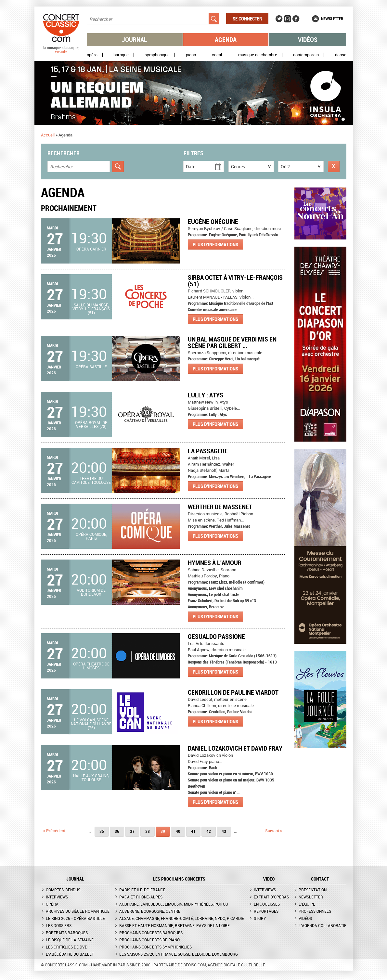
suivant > (274, 831)
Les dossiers (59, 925)
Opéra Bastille (91, 367)
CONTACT (320, 879)
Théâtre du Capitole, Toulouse (91, 480)
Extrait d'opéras (271, 897)
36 (117, 831)
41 (193, 831)
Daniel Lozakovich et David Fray (235, 748)
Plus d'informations (215, 244)
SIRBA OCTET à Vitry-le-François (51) (235, 281)
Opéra (92, 55)
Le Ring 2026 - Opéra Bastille (75, 918)
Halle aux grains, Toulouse (91, 778)
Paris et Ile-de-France (142, 890)
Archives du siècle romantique (78, 911)
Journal (135, 39)
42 (209, 831)
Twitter (279, 19)
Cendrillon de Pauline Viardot (233, 692)
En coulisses (267, 904)
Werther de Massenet (220, 507)
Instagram (288, 19)
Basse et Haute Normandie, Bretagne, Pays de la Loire (174, 925)
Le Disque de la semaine (70, 940)
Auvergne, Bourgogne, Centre (150, 911)
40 (178, 831)
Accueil (48, 135)
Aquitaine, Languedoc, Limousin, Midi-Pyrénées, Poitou (174, 904)
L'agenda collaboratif (322, 925)
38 (148, 831)
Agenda (226, 39)
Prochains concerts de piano (149, 940)
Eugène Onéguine (213, 221)
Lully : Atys (206, 395)
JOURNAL (75, 879)
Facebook (296, 19)
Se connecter (247, 19)
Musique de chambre (258, 55)
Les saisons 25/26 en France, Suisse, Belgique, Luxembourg (179, 954)
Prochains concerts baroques (151, 933)
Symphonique (157, 55)
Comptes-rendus (63, 890)
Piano (191, 55)
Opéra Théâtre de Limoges (91, 666)
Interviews (57, 897)
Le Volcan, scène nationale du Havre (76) (91, 724)
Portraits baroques (67, 933)
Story (260, 918)
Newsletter (332, 19)
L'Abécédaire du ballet (70, 954)
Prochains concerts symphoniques (155, 947)
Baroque (121, 55)
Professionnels (315, 911)
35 (102, 831)
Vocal (217, 55)
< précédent (54, 831)
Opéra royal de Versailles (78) (91, 424)
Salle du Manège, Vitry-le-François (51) (91, 309)
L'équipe (307, 904)
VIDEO (269, 879)
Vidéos (308, 39)
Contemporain (306, 55)
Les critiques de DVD (67, 947)
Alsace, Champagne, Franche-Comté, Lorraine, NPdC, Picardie (182, 918)
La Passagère (208, 451)
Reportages (266, 911)
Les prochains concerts (179, 879)
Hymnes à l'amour (215, 563)
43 (224, 831)
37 (132, 831)
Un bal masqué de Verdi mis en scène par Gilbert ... (232, 342)
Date (191, 167)
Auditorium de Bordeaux (91, 592)
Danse (341, 55)
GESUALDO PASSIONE (216, 636)
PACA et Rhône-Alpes (141, 897)
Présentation (313, 890)
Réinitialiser (334, 167)
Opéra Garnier (91, 249)
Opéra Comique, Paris (91, 536)
